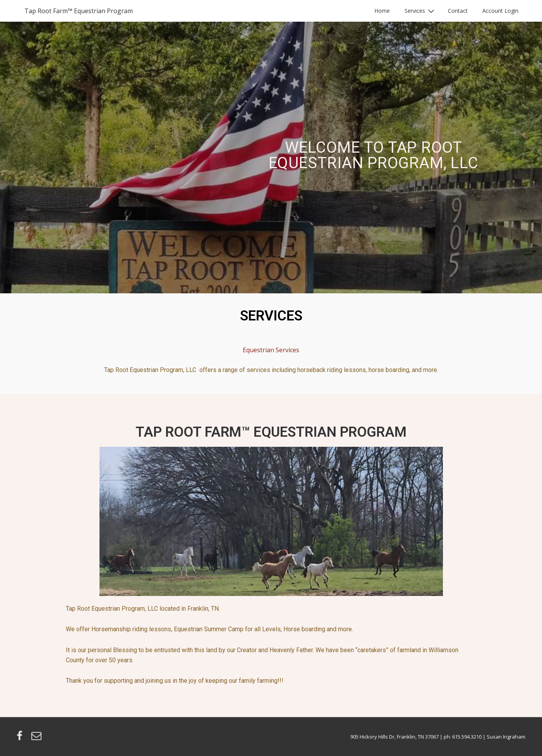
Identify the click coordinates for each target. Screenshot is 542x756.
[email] (37, 738)
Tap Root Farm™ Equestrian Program (79, 11)
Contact (458, 11)
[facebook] (21, 738)
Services (420, 11)
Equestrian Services (271, 350)
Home (382, 11)
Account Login (500, 11)
